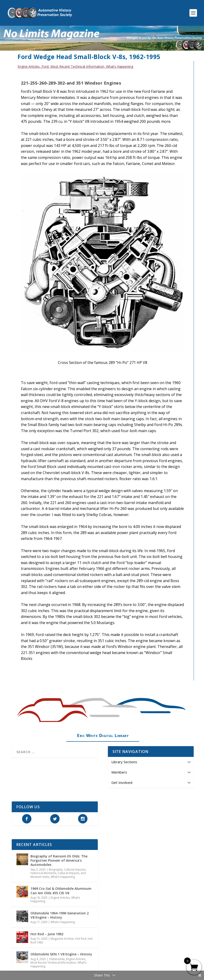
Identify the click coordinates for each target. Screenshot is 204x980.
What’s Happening (120, 66)
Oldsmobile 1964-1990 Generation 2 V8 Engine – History (60, 915)
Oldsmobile (57, 959)
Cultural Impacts (75, 870)
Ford (45, 66)
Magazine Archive (62, 939)
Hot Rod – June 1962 (47, 934)
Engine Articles (29, 66)
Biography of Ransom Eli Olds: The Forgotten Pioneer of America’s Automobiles (59, 860)
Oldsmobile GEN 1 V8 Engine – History (61, 954)
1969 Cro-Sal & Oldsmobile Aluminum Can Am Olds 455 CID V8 (61, 891)
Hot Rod (81, 939)
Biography (56, 870)
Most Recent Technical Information (77, 66)
